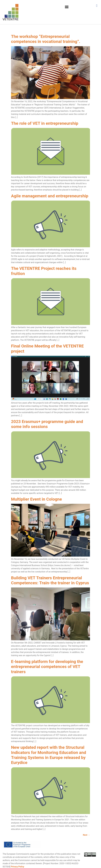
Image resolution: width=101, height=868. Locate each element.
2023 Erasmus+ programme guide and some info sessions (47, 424)
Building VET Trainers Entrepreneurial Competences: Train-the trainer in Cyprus (50, 580)
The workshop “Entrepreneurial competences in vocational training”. (46, 39)
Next (86, 835)
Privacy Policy (17, 867)
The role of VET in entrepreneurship (45, 123)
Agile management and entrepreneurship (50, 196)
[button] (67, 7)
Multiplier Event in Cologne (36, 499)
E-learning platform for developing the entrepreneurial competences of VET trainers (47, 667)
